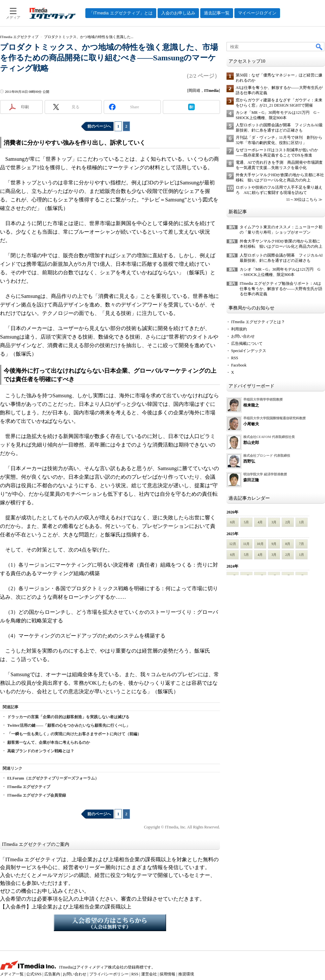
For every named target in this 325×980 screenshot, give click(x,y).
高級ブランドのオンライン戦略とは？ (41, 751)
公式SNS (34, 974)
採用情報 (167, 974)
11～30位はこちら (302, 199)
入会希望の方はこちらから (110, 923)
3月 (274, 522)
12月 (233, 544)
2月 (288, 522)
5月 (246, 522)
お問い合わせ (243, 336)
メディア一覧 (12, 974)
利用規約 (239, 329)
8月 (288, 544)
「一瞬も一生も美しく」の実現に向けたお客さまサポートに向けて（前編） (74, 734)
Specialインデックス (249, 351)
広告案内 (52, 974)
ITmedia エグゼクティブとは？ (258, 322)
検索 (319, 47)
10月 (260, 544)
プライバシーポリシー (109, 974)
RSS (235, 358)
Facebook (239, 365)
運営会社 (149, 974)
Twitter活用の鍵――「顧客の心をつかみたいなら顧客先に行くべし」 (69, 725)
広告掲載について (247, 344)
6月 (233, 522)
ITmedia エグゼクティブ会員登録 (37, 795)
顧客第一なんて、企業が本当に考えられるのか (49, 742)
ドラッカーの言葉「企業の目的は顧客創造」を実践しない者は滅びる (68, 717)
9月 (274, 544)
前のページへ (99, 126)
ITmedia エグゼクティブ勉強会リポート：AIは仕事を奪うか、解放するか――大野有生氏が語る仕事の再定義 (281, 289)
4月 (260, 522)
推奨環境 (186, 974)
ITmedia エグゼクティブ (29, 787)
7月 (302, 544)
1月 (302, 522)
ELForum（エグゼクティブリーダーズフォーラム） (53, 778)
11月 (247, 544)
